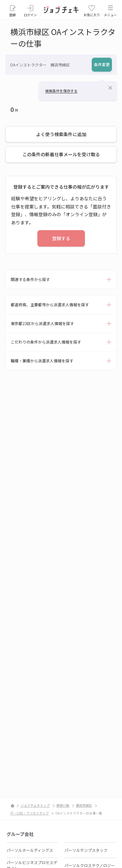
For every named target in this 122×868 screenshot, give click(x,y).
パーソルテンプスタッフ (86, 850)
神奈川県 (63, 805)
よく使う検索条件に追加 (61, 134)
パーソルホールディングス (30, 850)
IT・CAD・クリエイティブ (30, 813)
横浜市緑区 (84, 805)
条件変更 (102, 64)
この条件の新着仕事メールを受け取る (61, 154)
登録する (61, 238)
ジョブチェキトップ (35, 805)
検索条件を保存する (61, 91)
